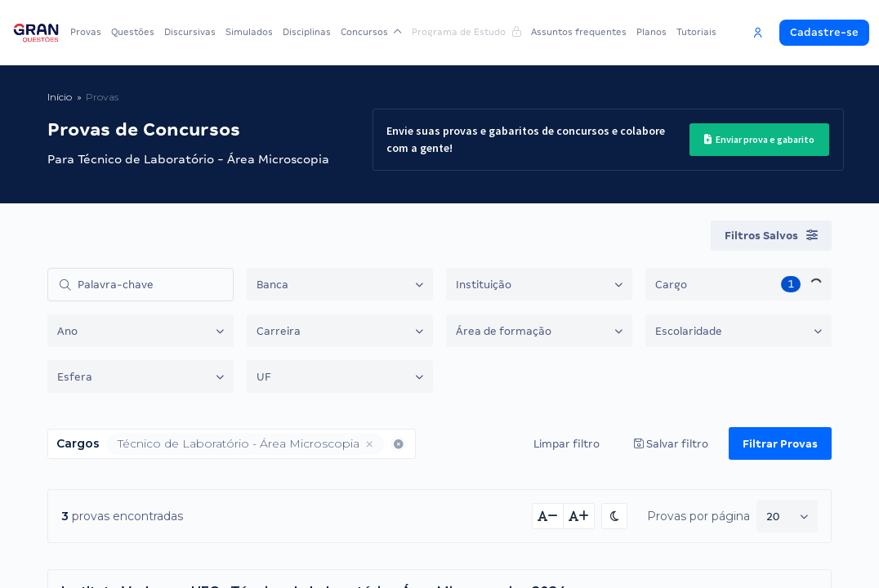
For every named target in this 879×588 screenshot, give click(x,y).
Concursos (371, 32)
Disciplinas (307, 32)
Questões (133, 32)
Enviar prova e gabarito (759, 139)
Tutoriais (696, 32)
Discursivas (190, 32)
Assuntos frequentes (579, 32)
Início (60, 97)
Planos (651, 32)
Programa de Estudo (466, 32)
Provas (86, 32)
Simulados (249, 32)
